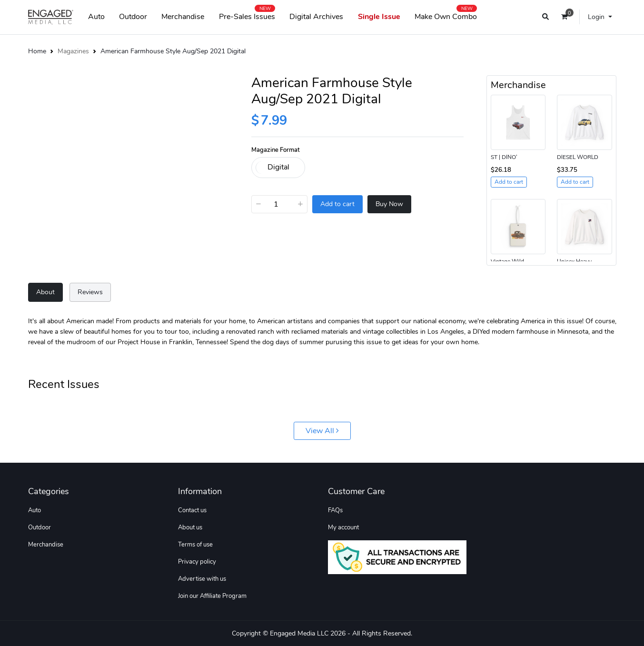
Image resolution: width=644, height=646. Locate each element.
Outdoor (133, 17)
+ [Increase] (300, 204)
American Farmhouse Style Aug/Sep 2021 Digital (173, 51)
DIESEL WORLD (578, 157)
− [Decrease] (258, 204)
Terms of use (195, 545)
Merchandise (183, 17)
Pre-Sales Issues (247, 15)
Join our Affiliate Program (212, 596)
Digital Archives (316, 17)
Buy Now (389, 204)
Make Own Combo (446, 15)
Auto (96, 17)
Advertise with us (202, 579)
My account (343, 527)
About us (190, 527)
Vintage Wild (507, 261)
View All (322, 431)
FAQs (335, 510)
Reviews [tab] (90, 292)
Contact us (192, 510)
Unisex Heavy (574, 261)
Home (37, 51)
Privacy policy (197, 562)
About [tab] (45, 292)
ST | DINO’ (504, 157)
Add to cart (337, 204)
